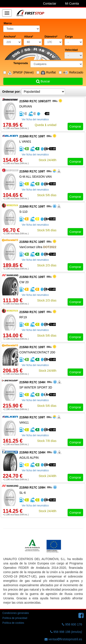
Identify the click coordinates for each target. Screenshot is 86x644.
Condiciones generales (16, 613)
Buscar (43, 81)
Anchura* (10, 37)
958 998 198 (66, 632)
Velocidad (71, 50)
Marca (8, 23)
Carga (69, 37)
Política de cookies (13, 623)
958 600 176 (72, 624)
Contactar (50, 3)
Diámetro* (51, 37)
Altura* (29, 37)
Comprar (75, 126)
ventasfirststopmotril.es (63, 639)
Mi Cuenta (72, 3)
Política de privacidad (15, 618)
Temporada (21, 63)
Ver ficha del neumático (35, 119)
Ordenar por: (12, 92)
